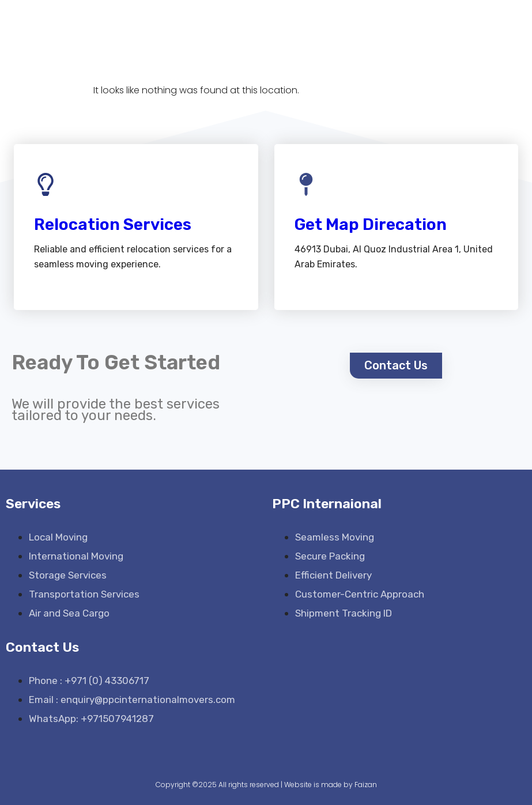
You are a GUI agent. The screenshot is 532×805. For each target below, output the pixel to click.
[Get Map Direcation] (306, 184)
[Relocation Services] (46, 184)
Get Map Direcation (371, 224)
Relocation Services (113, 224)
